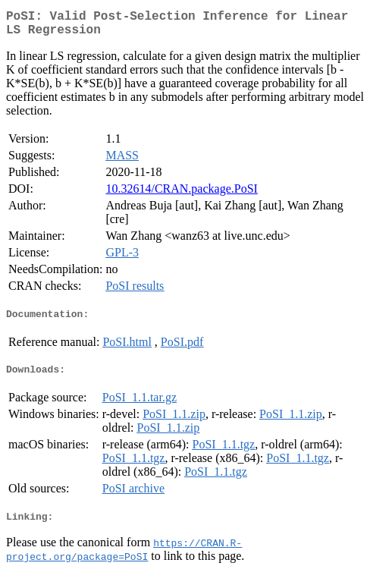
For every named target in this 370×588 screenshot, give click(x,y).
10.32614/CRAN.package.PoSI (181, 195)
